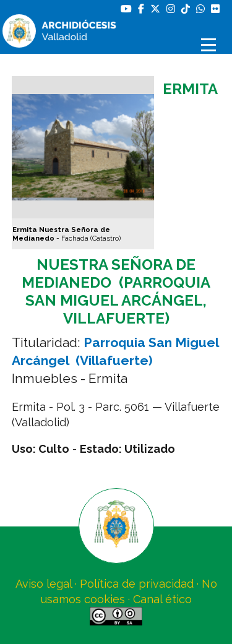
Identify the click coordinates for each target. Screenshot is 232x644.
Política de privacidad (137, 584)
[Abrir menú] (210, 45)
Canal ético (162, 599)
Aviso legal (44, 584)
